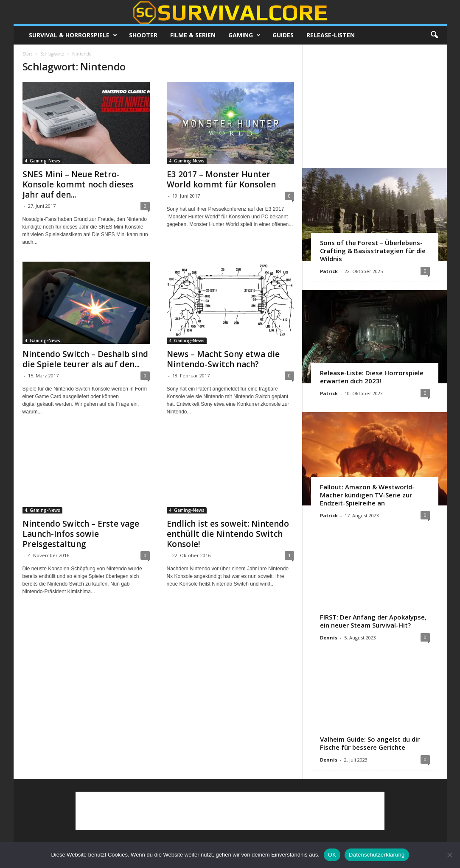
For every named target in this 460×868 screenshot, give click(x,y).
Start (27, 54)
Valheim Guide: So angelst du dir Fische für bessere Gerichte (370, 743)
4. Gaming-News (42, 161)
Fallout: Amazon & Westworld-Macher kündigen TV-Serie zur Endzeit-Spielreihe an (367, 495)
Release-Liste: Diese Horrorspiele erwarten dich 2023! (372, 377)
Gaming (244, 35)
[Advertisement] (374, 106)
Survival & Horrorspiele (73, 35)
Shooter (143, 35)
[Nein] (449, 855)
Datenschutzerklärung (377, 855)
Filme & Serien (193, 35)
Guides (283, 35)
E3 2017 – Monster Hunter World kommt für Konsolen (221, 179)
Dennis (329, 638)
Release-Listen (331, 35)
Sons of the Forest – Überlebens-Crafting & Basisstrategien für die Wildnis (373, 251)
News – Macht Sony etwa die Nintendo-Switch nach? (223, 359)
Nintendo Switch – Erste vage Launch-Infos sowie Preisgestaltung (81, 534)
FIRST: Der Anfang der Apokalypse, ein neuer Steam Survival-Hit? (373, 621)
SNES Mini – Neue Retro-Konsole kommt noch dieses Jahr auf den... (78, 184)
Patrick (329, 271)
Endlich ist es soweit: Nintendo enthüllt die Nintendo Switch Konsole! (228, 534)
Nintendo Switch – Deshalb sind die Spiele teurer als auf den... (85, 359)
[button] (434, 35)
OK (332, 855)
